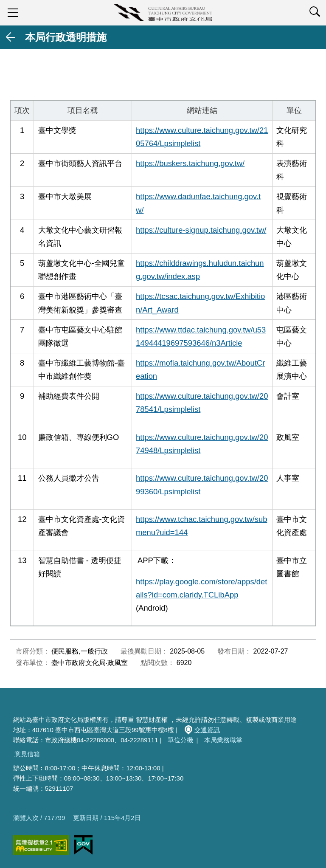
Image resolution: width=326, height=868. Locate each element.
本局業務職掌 (223, 740)
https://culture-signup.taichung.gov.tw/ (201, 230)
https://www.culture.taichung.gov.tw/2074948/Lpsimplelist (202, 444)
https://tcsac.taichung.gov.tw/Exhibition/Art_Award (200, 303)
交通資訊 (207, 730)
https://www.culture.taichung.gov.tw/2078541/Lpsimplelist (202, 403)
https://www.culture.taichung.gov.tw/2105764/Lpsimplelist (202, 137)
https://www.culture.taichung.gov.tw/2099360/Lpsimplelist (202, 485)
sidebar (13, 13)
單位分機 (180, 740)
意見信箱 (27, 754)
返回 (11, 37)
